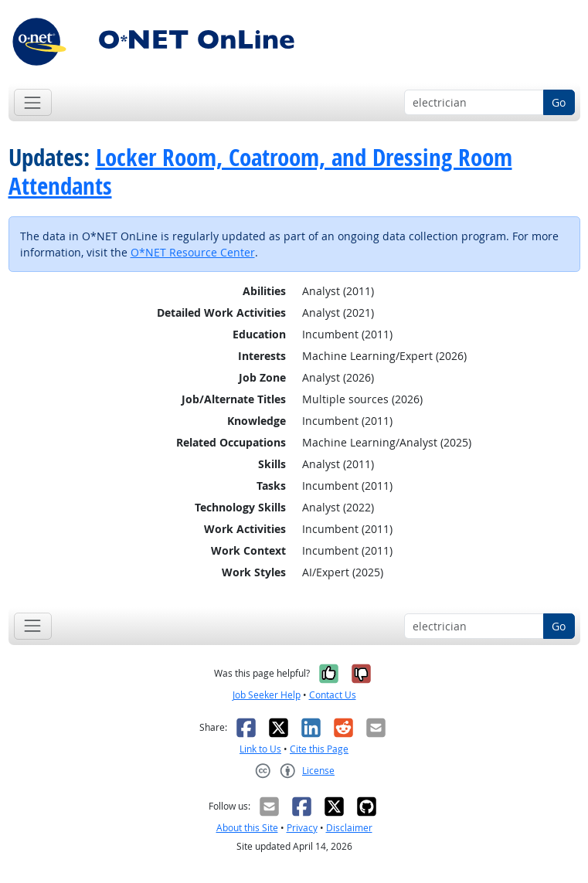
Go (559, 102)
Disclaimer (349, 828)
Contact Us (333, 695)
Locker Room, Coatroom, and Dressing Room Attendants (260, 171)
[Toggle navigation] (33, 102)
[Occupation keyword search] (474, 103)
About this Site (247, 828)
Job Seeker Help (267, 695)
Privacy (302, 828)
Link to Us (260, 749)
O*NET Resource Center (193, 252)
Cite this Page (319, 749)
